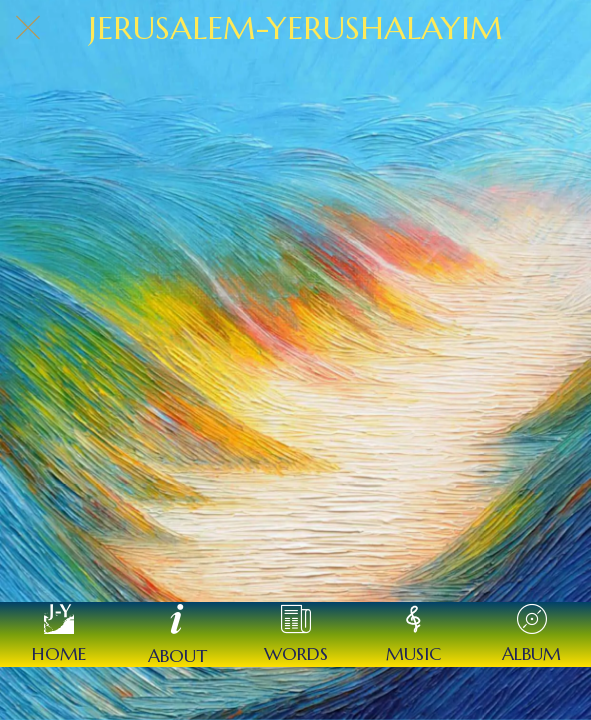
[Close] (28, 28)
